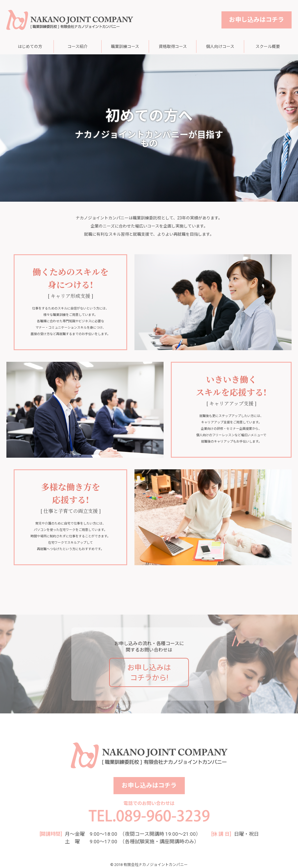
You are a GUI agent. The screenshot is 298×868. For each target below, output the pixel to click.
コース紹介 (78, 46)
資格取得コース (173, 46)
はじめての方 (30, 46)
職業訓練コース (125, 46)
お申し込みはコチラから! (149, 673)
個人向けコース (220, 46)
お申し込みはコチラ (257, 20)
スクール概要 (268, 46)
